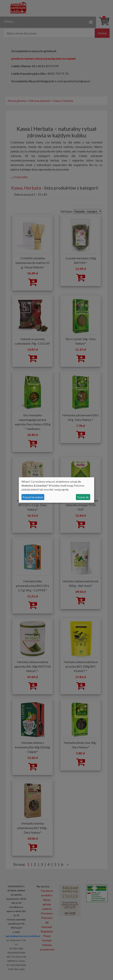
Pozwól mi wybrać (33, 497)
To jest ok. (83, 497)
